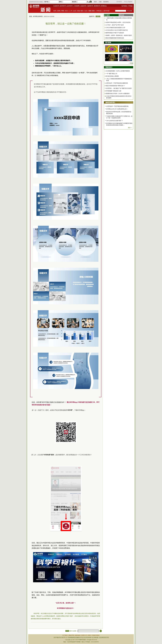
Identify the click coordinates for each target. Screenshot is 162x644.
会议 (75, 11)
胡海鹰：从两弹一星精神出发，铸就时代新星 (119, 35)
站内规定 (124, 6)
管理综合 (104, 6)
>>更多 (131, 63)
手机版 (130, 6)
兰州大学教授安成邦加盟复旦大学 (115, 28)
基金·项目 (80, 11)
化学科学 (70, 6)
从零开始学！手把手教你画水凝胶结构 (117, 83)
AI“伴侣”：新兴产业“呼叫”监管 (115, 25)
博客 (63, 11)
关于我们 (65, 635)
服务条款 (78, 635)
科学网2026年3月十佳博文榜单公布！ (117, 109)
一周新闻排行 (108, 67)
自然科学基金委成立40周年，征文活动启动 (118, 22)
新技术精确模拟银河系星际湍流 (115, 38)
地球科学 (90, 6)
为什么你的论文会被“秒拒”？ (115, 121)
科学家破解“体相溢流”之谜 (113, 91)
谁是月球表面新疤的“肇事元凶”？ (115, 86)
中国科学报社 (96, 635)
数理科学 (97, 6)
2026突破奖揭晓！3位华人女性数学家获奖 (118, 71)
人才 (71, 11)
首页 (55, 11)
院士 (67, 11)
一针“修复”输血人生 (111, 74)
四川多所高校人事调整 (112, 76)
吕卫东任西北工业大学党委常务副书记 (117, 30)
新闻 (59, 11)
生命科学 (56, 6)
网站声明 (71, 635)
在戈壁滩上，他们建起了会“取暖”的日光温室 (119, 88)
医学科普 (107, 11)
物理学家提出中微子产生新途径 (115, 33)
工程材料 (77, 6)
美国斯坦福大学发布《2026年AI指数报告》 (118, 94)
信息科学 (83, 6)
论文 (86, 11)
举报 (89, 635)
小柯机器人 (99, 11)
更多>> (130, 128)
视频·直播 (92, 11)
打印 (67, 631)
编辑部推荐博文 (110, 102)
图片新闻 (108, 43)
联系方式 (84, 635)
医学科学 (63, 6)
